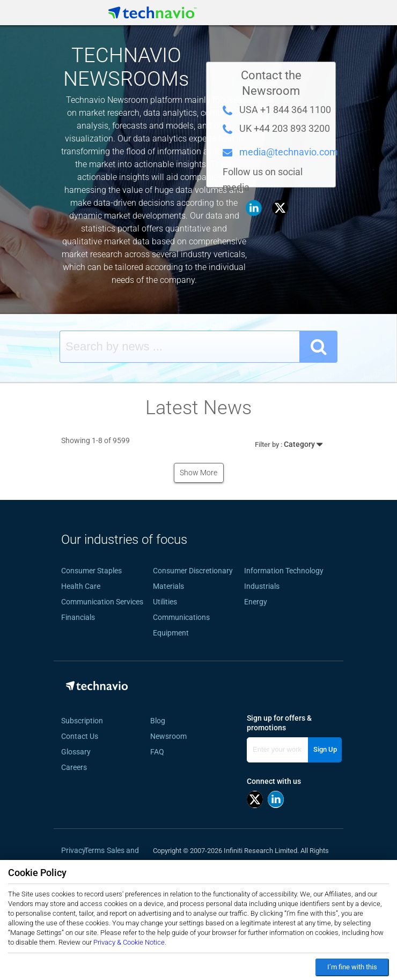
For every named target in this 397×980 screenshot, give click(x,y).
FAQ (160, 752)
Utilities (165, 602)
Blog (161, 721)
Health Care (81, 586)
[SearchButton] (319, 347)
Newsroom (172, 736)
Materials (168, 586)
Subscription (82, 721)
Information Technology (284, 571)
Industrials (262, 586)
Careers (74, 767)
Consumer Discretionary (193, 571)
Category (289, 443)
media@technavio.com (289, 152)
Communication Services (102, 602)
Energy (256, 602)
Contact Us (80, 736)
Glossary (76, 752)
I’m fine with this (352, 967)
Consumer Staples (91, 571)
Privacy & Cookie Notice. (130, 942)
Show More (198, 473)
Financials (78, 617)
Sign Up (325, 749)
